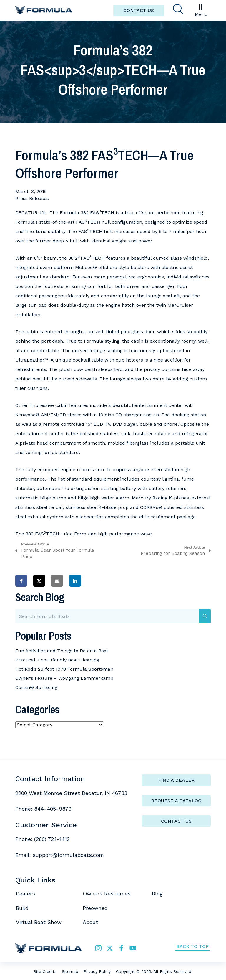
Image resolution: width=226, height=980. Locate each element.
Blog (157, 894)
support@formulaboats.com (68, 855)
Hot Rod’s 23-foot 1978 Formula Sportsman (64, 669)
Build (22, 908)
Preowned (95, 908)
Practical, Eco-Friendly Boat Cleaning (57, 660)
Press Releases (32, 198)
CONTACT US (139, 10)
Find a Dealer (176, 780)
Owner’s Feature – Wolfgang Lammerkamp (64, 678)
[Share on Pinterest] (93, 581)
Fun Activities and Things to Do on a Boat (62, 651)
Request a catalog (176, 801)
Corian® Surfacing (36, 687)
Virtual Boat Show (39, 922)
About (90, 922)
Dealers (25, 894)
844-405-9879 (53, 809)
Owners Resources (107, 894)
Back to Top (192, 946)
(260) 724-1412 (52, 839)
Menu (201, 10)
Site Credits (45, 971)
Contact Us (176, 821)
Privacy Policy (97, 971)
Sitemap (70, 971)
